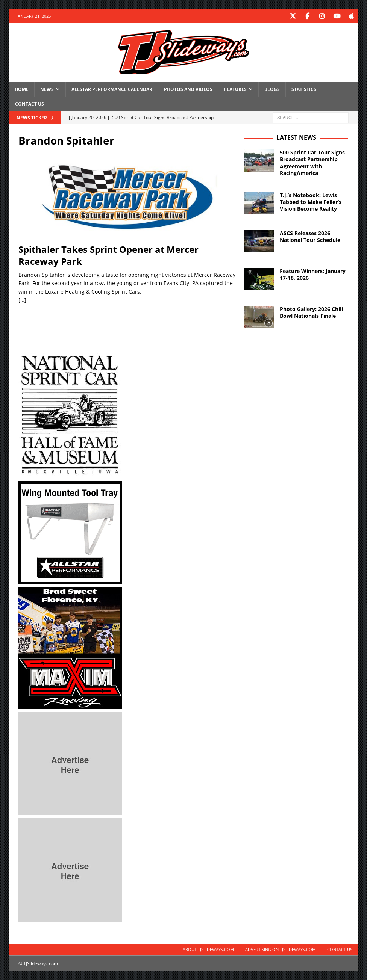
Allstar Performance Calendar (112, 89)
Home (22, 89)
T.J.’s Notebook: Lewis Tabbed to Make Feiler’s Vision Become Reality (311, 202)
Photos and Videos (188, 89)
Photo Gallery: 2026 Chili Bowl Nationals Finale (311, 312)
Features (235, 89)
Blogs (272, 89)
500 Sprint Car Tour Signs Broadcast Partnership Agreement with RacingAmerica (312, 162)
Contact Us (30, 103)
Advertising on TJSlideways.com (281, 949)
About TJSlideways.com (208, 949)
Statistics (304, 89)
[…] (22, 300)
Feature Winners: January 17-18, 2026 (313, 274)
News (47, 89)
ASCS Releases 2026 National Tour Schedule (310, 236)
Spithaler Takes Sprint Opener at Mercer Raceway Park (108, 255)
